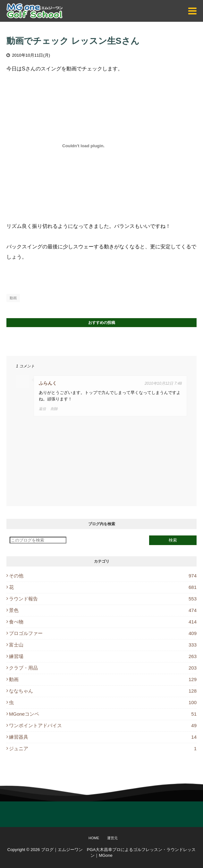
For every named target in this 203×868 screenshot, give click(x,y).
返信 (42, 409)
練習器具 (103, 737)
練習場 (103, 656)
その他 (103, 576)
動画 (13, 298)
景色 (103, 610)
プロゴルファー (103, 633)
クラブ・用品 (103, 668)
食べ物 (103, 622)
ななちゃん (103, 691)
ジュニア (103, 748)
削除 (54, 409)
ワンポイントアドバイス (103, 725)
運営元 (112, 838)
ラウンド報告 (103, 599)
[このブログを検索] (38, 540)
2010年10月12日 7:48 (163, 383)
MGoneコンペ (103, 714)
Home (94, 838)
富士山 (103, 645)
